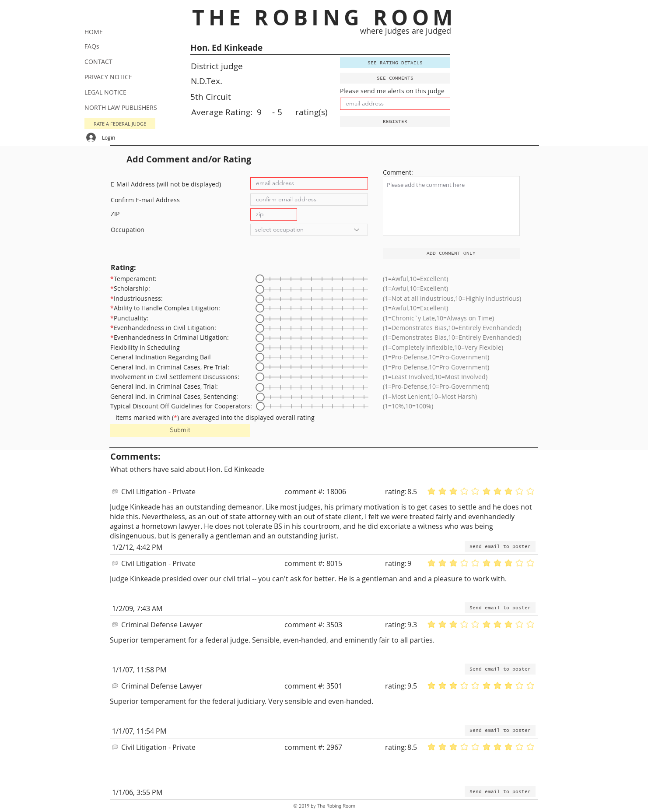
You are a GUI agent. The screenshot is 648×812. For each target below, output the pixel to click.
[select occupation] (309, 230)
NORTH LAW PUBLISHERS (121, 107)
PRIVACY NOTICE (108, 77)
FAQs (92, 46)
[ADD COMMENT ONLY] (451, 253)
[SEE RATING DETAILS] (395, 63)
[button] (395, 121)
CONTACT (98, 62)
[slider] (260, 279)
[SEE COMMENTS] (395, 78)
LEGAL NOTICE (105, 92)
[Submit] (180, 430)
